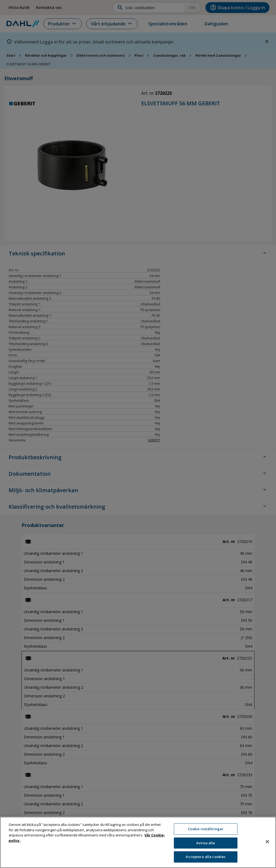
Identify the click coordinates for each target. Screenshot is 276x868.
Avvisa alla (206, 843)
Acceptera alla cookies (206, 857)
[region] (138, 842)
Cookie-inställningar (206, 829)
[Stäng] (267, 842)
